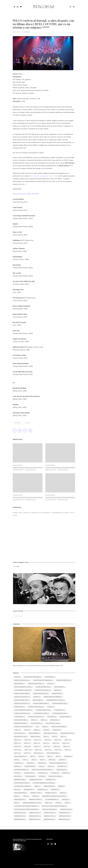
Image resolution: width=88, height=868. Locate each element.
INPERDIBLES (18, 423)
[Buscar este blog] (44, 616)
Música (27, 423)
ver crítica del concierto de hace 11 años (44, 176)
